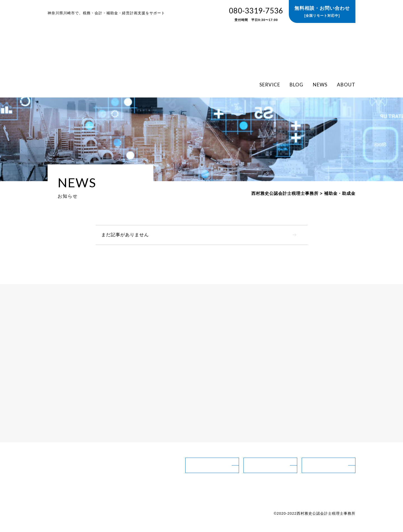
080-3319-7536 (256, 14)
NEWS (320, 84)
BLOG (297, 84)
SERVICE (270, 84)
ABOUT (346, 84)
